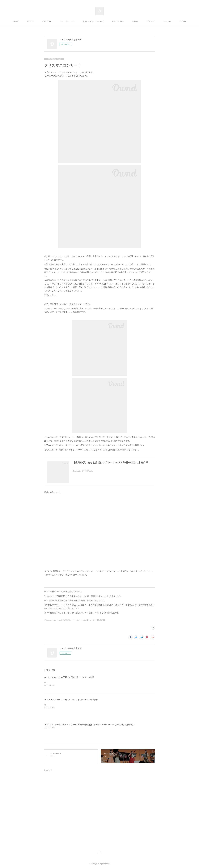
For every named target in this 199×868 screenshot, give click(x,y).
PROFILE (30, 21)
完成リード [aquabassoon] (93, 21)
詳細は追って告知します (53, 683)
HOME (16, 21)
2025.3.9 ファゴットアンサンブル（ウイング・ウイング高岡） (71, 700)
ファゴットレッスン (67, 21)
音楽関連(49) (67, 620)
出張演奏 (135, 21)
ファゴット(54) (95, 620)
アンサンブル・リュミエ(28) (80, 620)
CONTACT (151, 21)
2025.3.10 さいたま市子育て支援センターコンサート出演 (69, 677)
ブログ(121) (48, 620)
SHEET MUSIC (118, 21)
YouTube (183, 21)
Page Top (99, 852)
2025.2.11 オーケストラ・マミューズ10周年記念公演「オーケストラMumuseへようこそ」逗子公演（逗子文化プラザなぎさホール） (103, 725)
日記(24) (103, 620)
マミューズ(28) (57, 620)
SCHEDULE (47, 21)
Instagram (167, 21)
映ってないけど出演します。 (55, 705)
